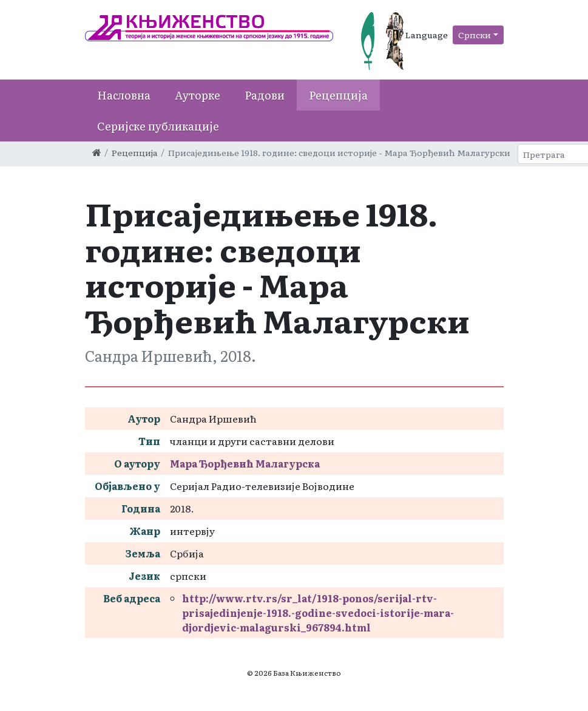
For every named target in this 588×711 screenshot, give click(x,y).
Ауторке (198, 95)
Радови (265, 95)
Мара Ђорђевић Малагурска (245, 463)
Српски (475, 35)
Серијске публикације (158, 126)
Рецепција (338, 95)
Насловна (124, 95)
